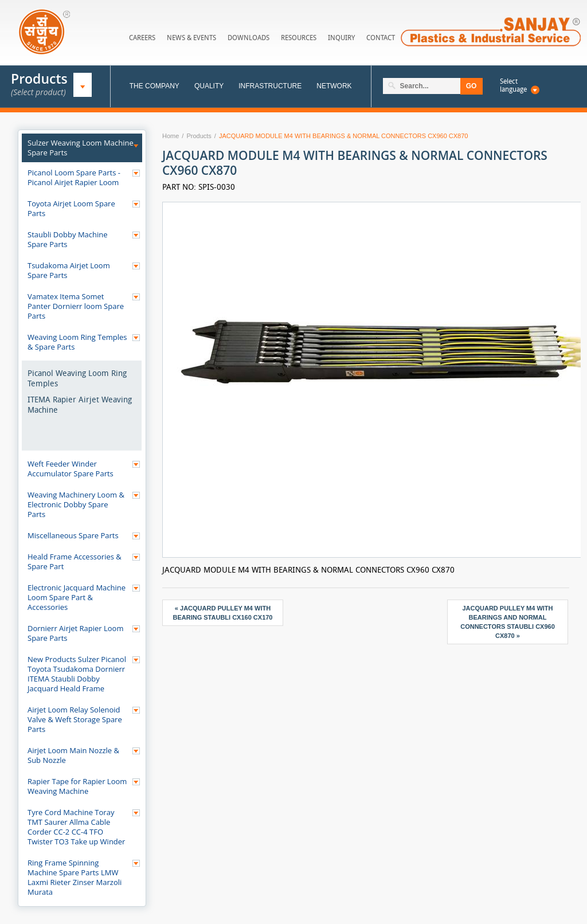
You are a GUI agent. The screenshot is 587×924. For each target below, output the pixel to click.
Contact (381, 38)
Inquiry (341, 38)
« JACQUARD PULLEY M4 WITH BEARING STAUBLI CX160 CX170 (222, 613)
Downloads (249, 38)
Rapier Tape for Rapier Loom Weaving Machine (77, 786)
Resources (299, 38)
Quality (209, 86)
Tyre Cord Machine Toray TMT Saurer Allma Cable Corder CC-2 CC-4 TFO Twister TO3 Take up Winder (76, 827)
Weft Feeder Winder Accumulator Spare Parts (71, 469)
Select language (513, 85)
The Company (154, 86)
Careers (142, 38)
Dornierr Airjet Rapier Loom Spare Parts (75, 633)
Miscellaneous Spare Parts (73, 535)
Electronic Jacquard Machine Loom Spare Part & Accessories (77, 597)
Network (334, 86)
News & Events (191, 38)
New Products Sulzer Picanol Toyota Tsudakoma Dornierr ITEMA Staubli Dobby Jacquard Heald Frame (77, 674)
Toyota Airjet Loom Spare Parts (71, 208)
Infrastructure (270, 86)
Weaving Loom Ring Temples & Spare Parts (77, 342)
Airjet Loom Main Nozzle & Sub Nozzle (73, 755)
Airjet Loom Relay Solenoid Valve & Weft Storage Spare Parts (75, 719)
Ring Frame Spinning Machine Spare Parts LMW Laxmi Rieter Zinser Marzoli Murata (75, 877)
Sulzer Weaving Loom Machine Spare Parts (81, 148)
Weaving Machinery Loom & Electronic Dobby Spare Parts (76, 504)
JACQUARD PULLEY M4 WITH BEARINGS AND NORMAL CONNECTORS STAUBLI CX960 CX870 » (508, 622)
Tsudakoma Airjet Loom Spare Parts (69, 270)
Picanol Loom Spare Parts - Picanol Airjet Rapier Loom (74, 177)
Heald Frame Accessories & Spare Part (75, 561)
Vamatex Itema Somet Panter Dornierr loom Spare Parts (76, 306)
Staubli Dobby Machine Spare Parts (68, 239)
